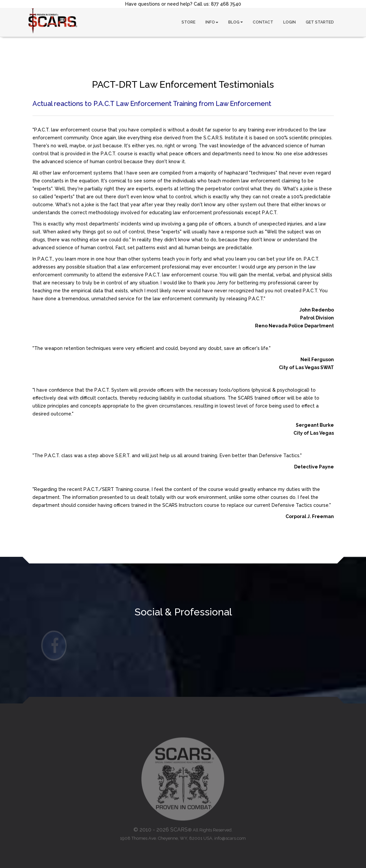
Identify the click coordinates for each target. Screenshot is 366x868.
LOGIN (289, 22)
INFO (212, 22)
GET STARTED (320, 22)
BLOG (235, 22)
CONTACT (263, 22)
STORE (188, 22)
